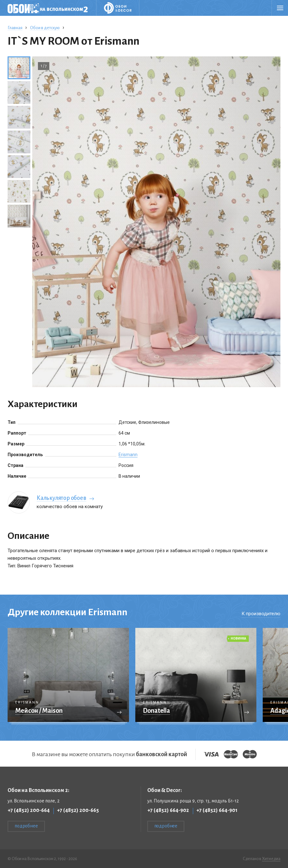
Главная (15, 28)
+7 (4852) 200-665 (78, 810)
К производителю (261, 614)
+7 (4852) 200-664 (29, 810)
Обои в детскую (45, 28)
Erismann (128, 455)
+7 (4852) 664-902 (168, 810)
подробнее (26, 826)
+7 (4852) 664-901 (217, 810)
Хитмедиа (271, 859)
